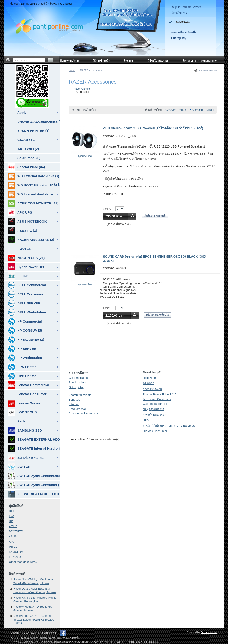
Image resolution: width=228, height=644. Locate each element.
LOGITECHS (22, 412)
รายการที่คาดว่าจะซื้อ (184, 33)
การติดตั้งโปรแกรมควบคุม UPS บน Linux (169, 426)
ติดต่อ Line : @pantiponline (200, 61)
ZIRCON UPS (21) (26, 258)
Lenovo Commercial (28, 385)
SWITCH (19, 467)
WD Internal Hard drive (31, 194)
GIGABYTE (26, 140)
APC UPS (20, 212)
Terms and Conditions (157, 399)
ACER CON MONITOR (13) (33, 203)
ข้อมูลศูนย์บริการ (154, 409)
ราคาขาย (198, 110)
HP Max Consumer (155, 431)
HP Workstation (25, 358)
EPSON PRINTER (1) (33, 131)
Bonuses (74, 400)
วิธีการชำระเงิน (152, 389)
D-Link (18, 276)
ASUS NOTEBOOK (27, 222)
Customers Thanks (155, 404)
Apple (22, 112)
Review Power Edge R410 (160, 394)
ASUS (13, 536)
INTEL (13, 547)
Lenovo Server (24, 403)
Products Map (78, 409)
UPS (146, 420)
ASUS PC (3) (22, 231)
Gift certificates (78, 378)
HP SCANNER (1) (26, 340)
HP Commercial (25, 321)
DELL (13, 511)
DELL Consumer (26, 294)
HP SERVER (22, 349)
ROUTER (24, 249)
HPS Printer (22, 367)
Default (210, 110)
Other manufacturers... (23, 562)
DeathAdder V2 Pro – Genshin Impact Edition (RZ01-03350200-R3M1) (34, 619)
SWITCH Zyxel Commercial (34, 476)
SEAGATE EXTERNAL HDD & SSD (34, 440)
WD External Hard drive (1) (34, 176)
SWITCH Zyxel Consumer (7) (34, 485)
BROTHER (16, 531)
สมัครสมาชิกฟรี (192, 7)
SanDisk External (26, 458)
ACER (13, 526)
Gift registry (76, 387)
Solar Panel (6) (29, 158)
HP (11, 521)
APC (12, 542)
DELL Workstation (27, 312)
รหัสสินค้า (171, 110)
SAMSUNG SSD (25, 430)
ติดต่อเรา (148, 383)
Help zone (149, 378)
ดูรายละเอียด (85, 156)
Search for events (80, 395)
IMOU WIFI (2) (28, 149)
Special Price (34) (26, 167)
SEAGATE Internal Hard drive (34, 449)
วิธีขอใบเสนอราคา (155, 415)
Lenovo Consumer (32, 394)
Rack (21, 421)
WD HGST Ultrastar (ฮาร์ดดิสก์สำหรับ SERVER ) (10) (34, 185)
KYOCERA (16, 552)
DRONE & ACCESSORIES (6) (39, 122)
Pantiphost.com (209, 632)
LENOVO (15, 557)
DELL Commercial (27, 285)
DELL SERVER (24, 303)
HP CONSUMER (25, 331)
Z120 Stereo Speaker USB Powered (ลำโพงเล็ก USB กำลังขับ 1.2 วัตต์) (153, 128)
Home (72, 70)
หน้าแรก (212, 69)
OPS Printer (22, 376)
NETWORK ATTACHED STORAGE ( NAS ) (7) (34, 494)
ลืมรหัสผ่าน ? (180, 13)
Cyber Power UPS (27, 267)
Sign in (176, 7)
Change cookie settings (84, 413)
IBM (11, 516)
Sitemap (74, 404)
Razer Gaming (82, 89)
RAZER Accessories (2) (31, 240)
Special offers (77, 382)
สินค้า (183, 110)
